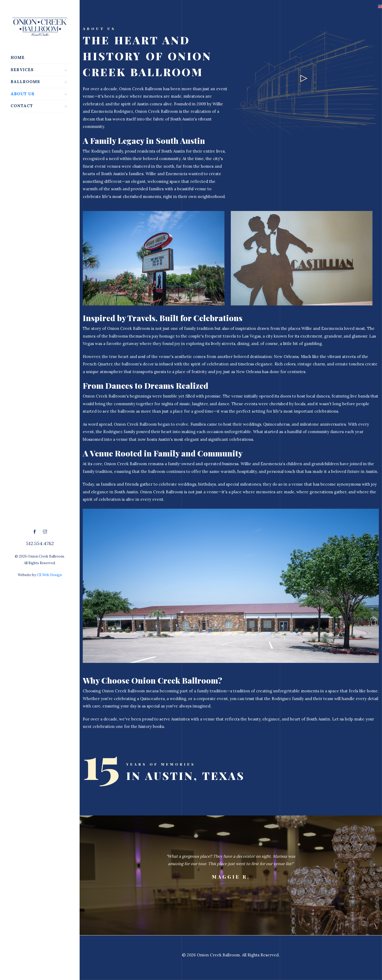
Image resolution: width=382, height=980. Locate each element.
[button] (366, 6)
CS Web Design (49, 575)
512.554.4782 (40, 543)
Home (18, 57)
